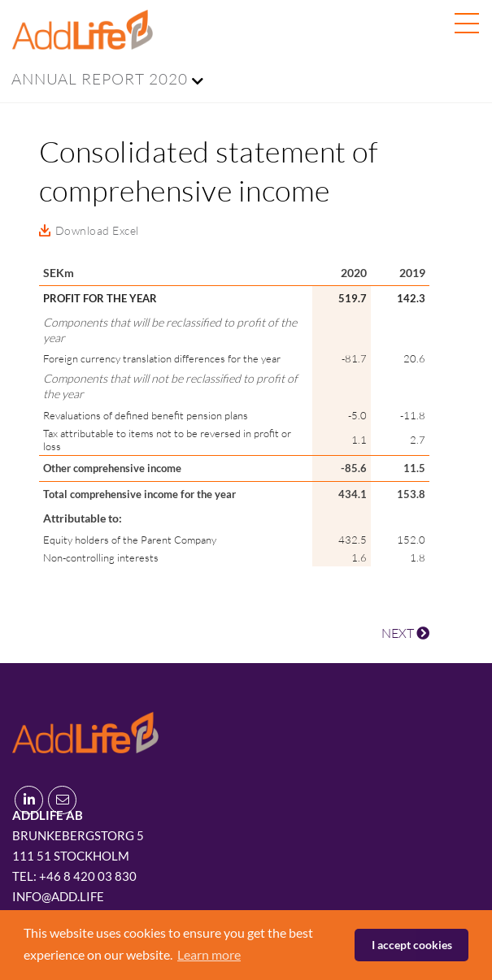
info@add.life (58, 896)
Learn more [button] (209, 954)
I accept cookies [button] (412, 945)
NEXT (405, 633)
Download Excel (97, 230)
